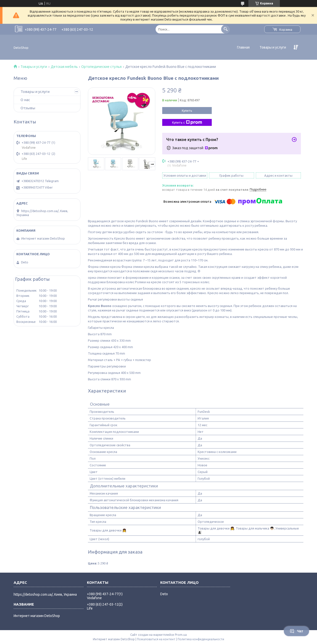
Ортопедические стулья (101, 67)
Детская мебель (64, 67)
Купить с (187, 122)
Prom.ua (181, 635)
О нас (25, 100)
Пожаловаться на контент (156, 639)
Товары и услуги (273, 47)
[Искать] (225, 29)
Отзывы (28, 108)
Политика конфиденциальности (201, 639)
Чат (296, 631)
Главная (243, 47)
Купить (187, 111)
